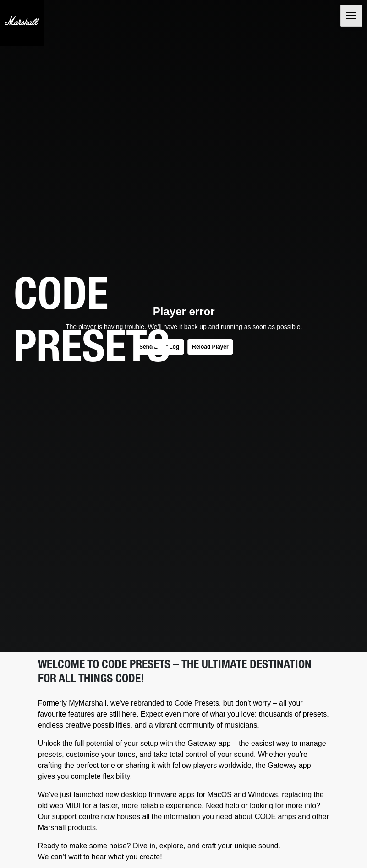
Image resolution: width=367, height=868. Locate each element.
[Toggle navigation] (351, 16)
